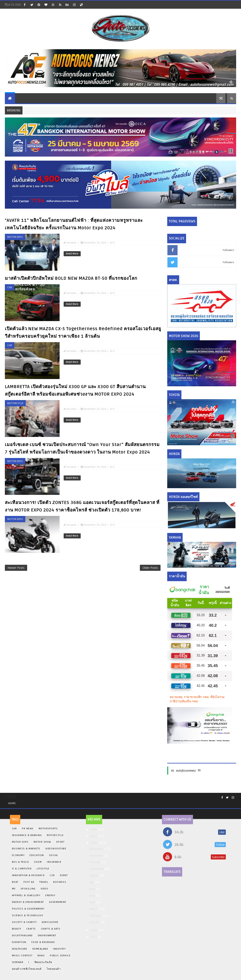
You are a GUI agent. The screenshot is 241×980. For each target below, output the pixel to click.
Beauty (17, 929)
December (97, 849)
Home (12, 803)
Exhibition (19, 942)
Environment (47, 936)
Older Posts (150, 568)
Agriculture (50, 922)
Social (54, 855)
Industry (59, 949)
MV (14, 889)
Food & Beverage (43, 942)
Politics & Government (28, 909)
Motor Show (42, 842)
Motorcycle (15, 403)
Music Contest (22, 956)
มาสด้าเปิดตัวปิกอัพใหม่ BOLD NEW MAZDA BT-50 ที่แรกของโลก (71, 278)
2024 (94, 843)
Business (60, 882)
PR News (28, 829)
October (95, 862)
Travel (44, 882)
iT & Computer (22, 869)
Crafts (31, 929)
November (97, 856)
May (93, 895)
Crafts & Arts (51, 929)
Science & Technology (28, 915)
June (93, 889)
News (41, 956)
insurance (54, 862)
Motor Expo (15, 237)
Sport (60, 842)
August (94, 875)
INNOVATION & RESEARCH (28, 875)
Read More (72, 254)
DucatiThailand (22, 936)
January (95, 922)
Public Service (60, 956)
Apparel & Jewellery (26, 895)
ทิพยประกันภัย (43, 962)
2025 (94, 836)
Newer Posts (16, 568)
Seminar (18, 962)
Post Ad (29, 882)
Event (64, 875)
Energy (50, 895)
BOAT (15, 882)
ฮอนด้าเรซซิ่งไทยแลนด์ (27, 969)
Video (45, 889)
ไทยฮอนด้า (54, 969)
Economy (18, 855)
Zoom (38, 862)
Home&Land (40, 949)
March (94, 909)
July (92, 882)
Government (58, 902)
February (96, 915)
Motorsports (48, 829)
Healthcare (20, 949)
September (97, 869)
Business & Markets (26, 849)
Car (10, 287)
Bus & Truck (21, 862)
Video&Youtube (56, 849)
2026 (94, 829)
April (93, 902)
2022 (94, 937)
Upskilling (28, 889)
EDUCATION (37, 855)
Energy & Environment (28, 902)
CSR (52, 875)
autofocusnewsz (186, 770)
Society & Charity (24, 922)
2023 (94, 930)
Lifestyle (43, 869)
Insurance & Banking (27, 835)
